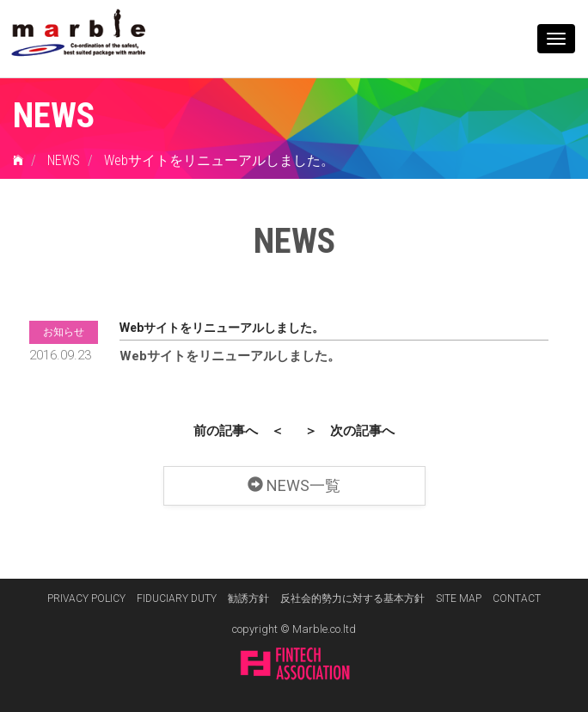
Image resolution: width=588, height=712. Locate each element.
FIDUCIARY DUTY (177, 598)
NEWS (64, 160)
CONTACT (517, 598)
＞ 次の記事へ (349, 429)
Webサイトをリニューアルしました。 (219, 160)
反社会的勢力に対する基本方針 (352, 598)
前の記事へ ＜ (239, 429)
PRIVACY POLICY (86, 598)
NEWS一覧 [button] (294, 482)
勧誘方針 (248, 598)
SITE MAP (459, 598)
